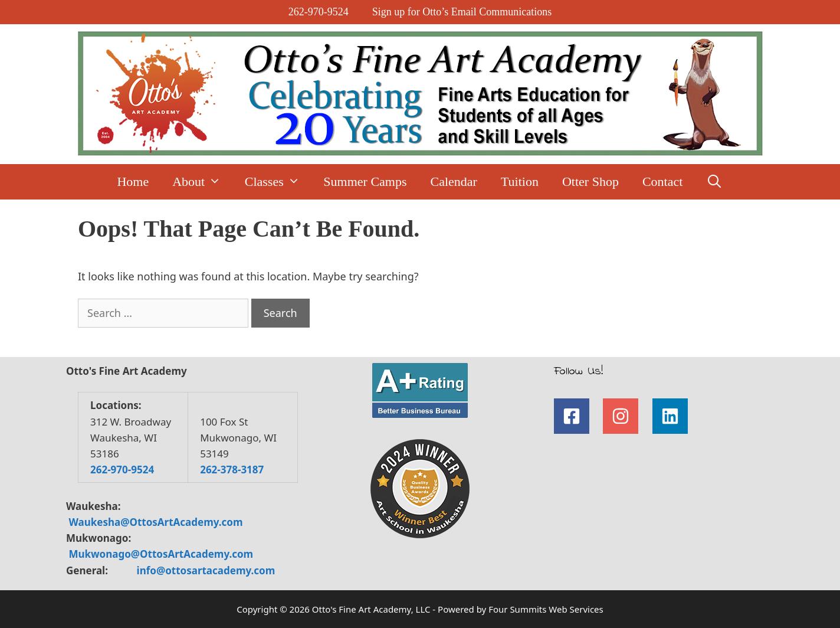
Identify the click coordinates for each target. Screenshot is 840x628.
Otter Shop (590, 181)
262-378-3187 (232, 470)
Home (133, 181)
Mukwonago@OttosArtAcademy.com (161, 554)
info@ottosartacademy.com (206, 570)
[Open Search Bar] (714, 182)
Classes (278, 182)
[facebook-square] (577, 416)
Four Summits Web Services (546, 609)
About (203, 182)
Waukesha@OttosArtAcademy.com (155, 522)
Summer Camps (365, 181)
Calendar (454, 181)
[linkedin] (673, 416)
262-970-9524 (319, 12)
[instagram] (626, 416)
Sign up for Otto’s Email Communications (462, 12)
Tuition (520, 181)
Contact (662, 181)
